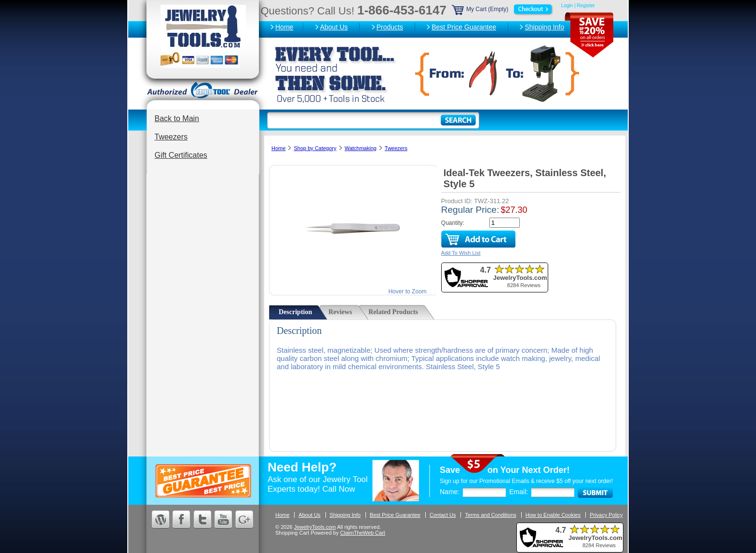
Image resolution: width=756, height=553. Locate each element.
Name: (450, 492)
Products (390, 27)
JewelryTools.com (315, 527)
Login (567, 6)
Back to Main (177, 118)
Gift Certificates (181, 155)
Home (284, 27)
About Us (334, 27)
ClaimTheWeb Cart (363, 533)
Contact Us (443, 515)
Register (586, 6)
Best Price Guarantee (464, 27)
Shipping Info (544, 27)
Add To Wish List (461, 253)
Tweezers (171, 137)
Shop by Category (315, 148)
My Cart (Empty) (503, 9)
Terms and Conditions (490, 515)
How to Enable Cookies (553, 515)
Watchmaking (361, 148)
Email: (519, 492)
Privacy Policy (606, 515)
